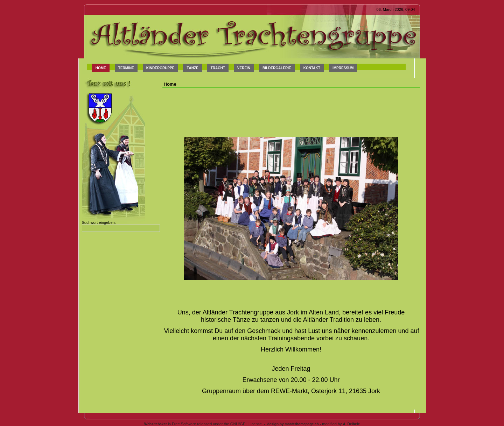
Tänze (192, 68)
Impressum (343, 68)
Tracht (218, 68)
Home (101, 68)
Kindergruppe (160, 68)
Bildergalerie (277, 68)
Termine (126, 68)
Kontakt (312, 68)
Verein (244, 68)
